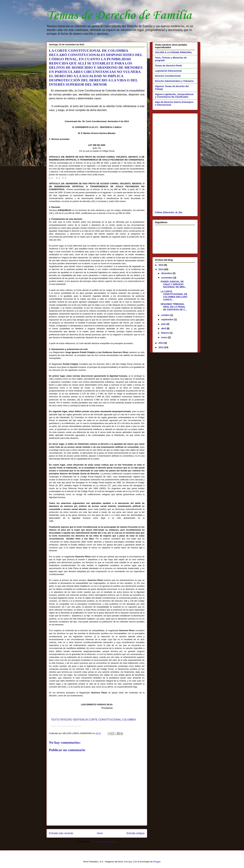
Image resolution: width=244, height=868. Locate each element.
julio (164, 324)
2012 (161, 347)
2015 (161, 265)
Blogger (157, 862)
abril (164, 328)
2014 (161, 269)
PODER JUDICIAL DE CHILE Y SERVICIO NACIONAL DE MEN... (174, 284)
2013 (161, 343)
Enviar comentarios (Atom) (104, 842)
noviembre (167, 278)
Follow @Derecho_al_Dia (169, 212)
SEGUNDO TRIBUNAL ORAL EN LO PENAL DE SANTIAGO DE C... (174, 307)
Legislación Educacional (168, 71)
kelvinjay (128, 862)
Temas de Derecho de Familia (119, 16)
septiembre (168, 319)
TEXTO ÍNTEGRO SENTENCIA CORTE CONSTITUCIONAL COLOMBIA (94, 720)
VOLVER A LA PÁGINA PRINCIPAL (174, 52)
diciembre (167, 273)
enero (165, 337)
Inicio (100, 833)
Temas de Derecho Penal (168, 66)
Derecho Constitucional (168, 76)
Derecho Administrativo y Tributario (174, 81)
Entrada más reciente (61, 833)
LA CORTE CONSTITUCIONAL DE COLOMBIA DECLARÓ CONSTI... (174, 296)
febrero (165, 333)
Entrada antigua (135, 833)
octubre (166, 315)
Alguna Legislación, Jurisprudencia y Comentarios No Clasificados (174, 96)
